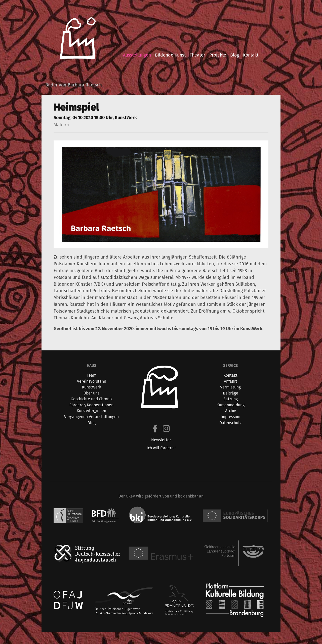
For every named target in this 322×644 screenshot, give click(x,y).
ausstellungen (137, 55)
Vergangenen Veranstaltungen (91, 417)
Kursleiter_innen (91, 411)
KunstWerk (92, 387)
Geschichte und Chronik (92, 399)
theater (197, 55)
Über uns (91, 393)
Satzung (231, 399)
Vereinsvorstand (92, 381)
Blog (92, 423)
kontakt (251, 55)
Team (92, 375)
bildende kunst (170, 55)
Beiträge (231, 393)
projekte (218, 55)
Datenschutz (230, 423)
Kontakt (230, 375)
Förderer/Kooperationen (91, 405)
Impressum (230, 417)
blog (235, 55)
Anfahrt (231, 381)
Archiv (231, 411)
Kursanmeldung (231, 405)
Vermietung (230, 387)
